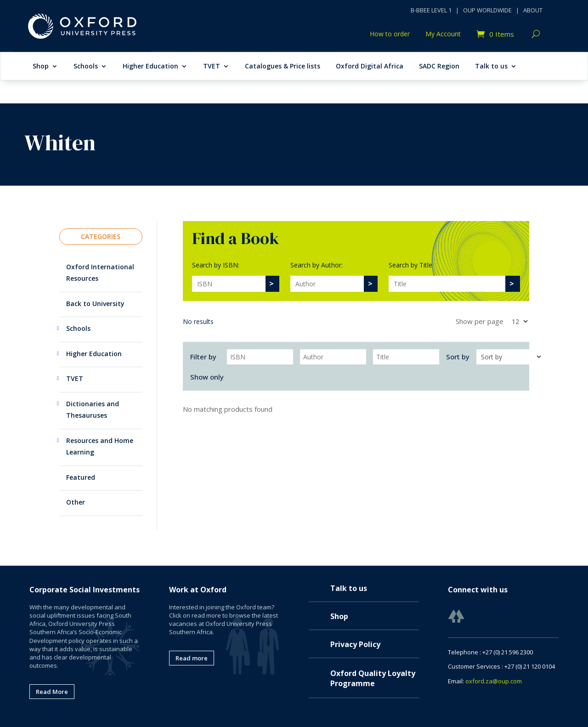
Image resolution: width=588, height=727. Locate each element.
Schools (86, 67)
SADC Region (439, 67)
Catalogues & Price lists (283, 67)
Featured (81, 477)
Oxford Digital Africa (370, 67)
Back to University (95, 304)
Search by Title (410, 265)
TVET (212, 67)
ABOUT (533, 10)
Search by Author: (317, 265)
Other (76, 502)
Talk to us (491, 67)
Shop (41, 67)
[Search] (229, 284)
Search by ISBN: (216, 265)
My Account (443, 34)
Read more (192, 658)
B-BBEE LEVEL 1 (431, 10)
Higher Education (150, 67)
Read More (52, 692)
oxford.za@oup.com (494, 681)
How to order (390, 34)
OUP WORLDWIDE (487, 10)
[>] (272, 284)
